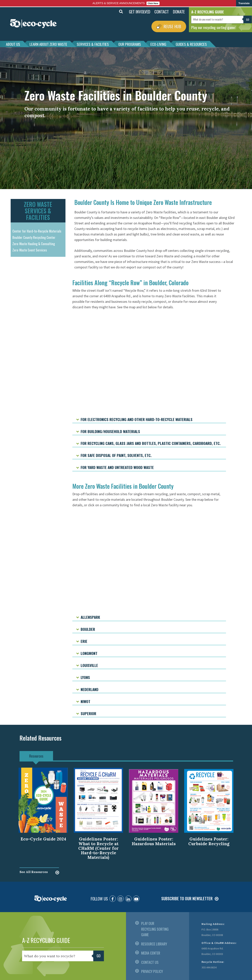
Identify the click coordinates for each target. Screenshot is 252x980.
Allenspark (90, 617)
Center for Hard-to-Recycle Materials (37, 231)
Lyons (85, 677)
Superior (88, 713)
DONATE (179, 12)
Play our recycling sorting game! (213, 27)
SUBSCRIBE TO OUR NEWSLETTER (187, 898)
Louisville (89, 665)
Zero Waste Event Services (30, 250)
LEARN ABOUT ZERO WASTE (48, 44)
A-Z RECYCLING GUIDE (46, 940)
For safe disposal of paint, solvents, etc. (116, 455)
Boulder (88, 629)
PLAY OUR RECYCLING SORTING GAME (155, 929)
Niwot (85, 701)
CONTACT (162, 12)
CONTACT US (150, 962)
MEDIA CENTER (151, 953)
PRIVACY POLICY (152, 971)
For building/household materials (110, 431)
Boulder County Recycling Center (34, 237)
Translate (244, 3)
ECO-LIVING (158, 44)
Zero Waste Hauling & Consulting (34, 244)
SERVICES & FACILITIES (93, 44)
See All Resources (34, 872)
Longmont (89, 653)
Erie (84, 641)
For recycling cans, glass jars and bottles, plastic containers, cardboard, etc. (151, 443)
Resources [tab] (36, 756)
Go (248, 19)
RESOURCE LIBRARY (154, 944)
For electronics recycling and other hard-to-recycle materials (137, 419)
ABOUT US (13, 44)
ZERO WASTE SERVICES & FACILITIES (38, 211)
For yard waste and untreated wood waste (117, 467)
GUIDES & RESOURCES (191, 44)
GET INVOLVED (140, 12)
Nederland (90, 689)
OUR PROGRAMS (130, 44)
